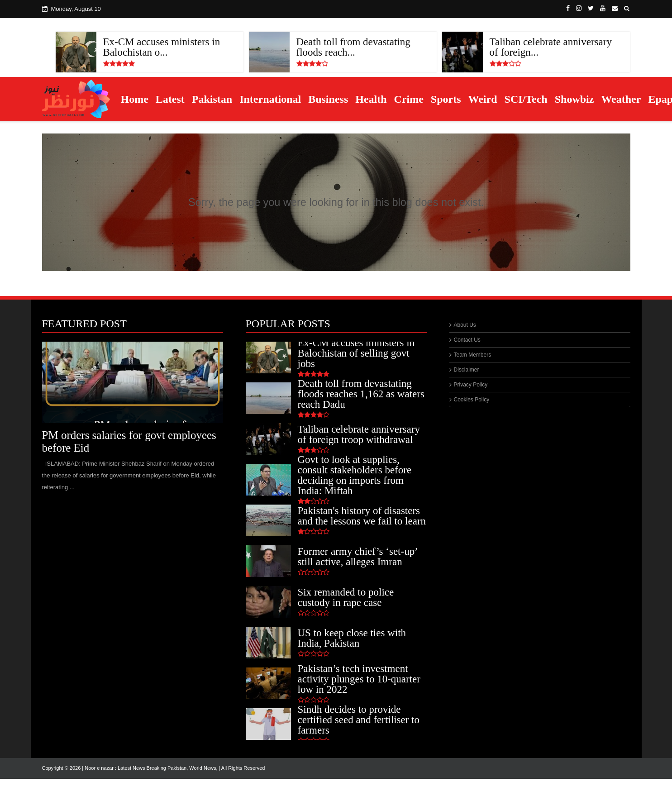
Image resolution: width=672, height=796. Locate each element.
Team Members (473, 355)
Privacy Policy (471, 385)
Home (135, 99)
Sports (446, 99)
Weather (621, 99)
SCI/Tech (526, 99)
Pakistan (212, 99)
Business (328, 99)
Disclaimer (467, 370)
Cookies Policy (472, 400)
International (270, 99)
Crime (409, 99)
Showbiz (574, 99)
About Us (465, 325)
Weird (483, 99)
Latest (170, 99)
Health (371, 99)
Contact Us (467, 340)
